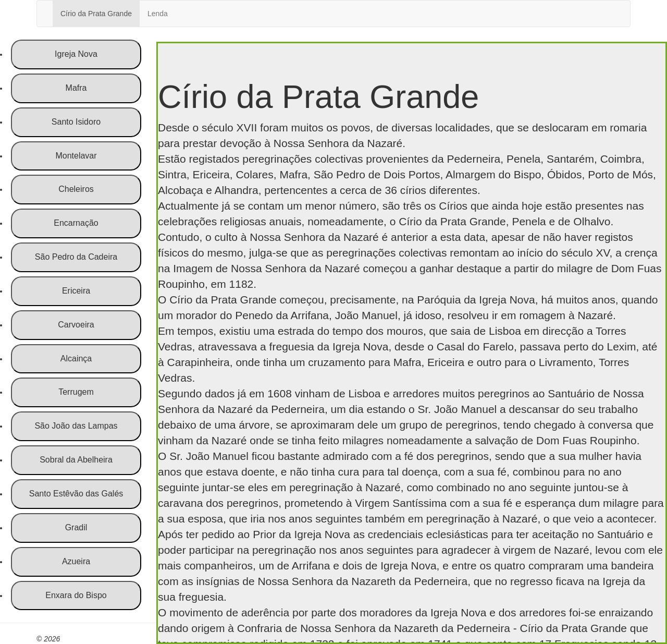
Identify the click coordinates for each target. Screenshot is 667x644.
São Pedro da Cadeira (76, 257)
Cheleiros (76, 189)
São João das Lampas (76, 426)
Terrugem (76, 392)
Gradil (76, 527)
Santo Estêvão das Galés (76, 494)
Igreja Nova (76, 54)
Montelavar (76, 156)
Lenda (158, 14)
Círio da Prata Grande (96, 14)
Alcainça (76, 359)
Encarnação (76, 223)
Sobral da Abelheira (76, 460)
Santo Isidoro (76, 122)
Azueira (76, 561)
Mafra (76, 88)
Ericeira (76, 291)
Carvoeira (76, 325)
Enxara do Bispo (76, 595)
